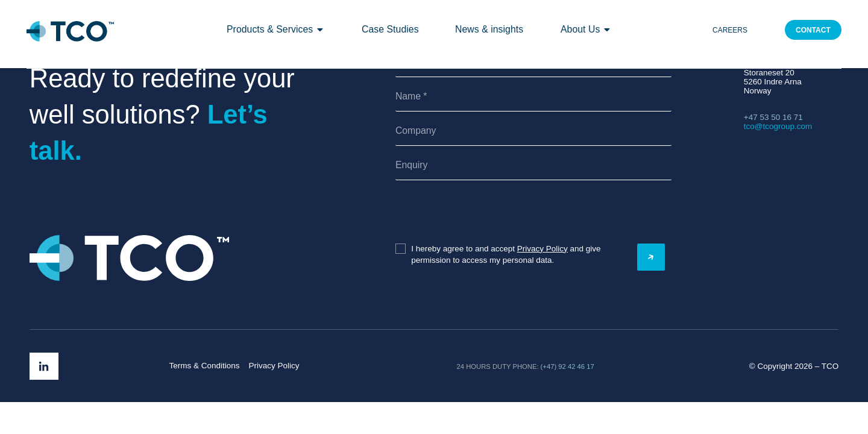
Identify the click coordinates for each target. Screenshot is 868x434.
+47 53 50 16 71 (773, 117)
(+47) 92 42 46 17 (568, 366)
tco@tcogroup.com (778, 126)
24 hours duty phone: (498, 366)
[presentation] (464, 212)
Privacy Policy (542, 249)
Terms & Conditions (205, 366)
